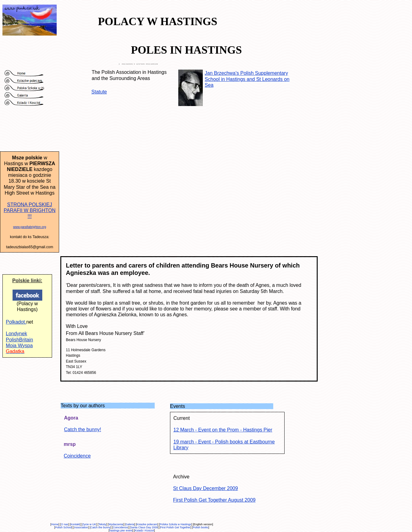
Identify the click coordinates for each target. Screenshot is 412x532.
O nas (65, 524)
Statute (99, 92)
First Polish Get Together (175, 527)
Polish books (200, 527)
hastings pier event (121, 530)
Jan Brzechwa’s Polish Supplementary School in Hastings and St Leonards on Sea (247, 79)
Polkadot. (16, 322)
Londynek (16, 334)
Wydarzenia (116, 524)
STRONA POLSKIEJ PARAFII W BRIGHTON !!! (30, 210)
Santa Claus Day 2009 (144, 527)
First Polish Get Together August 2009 (214, 500)
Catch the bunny (100, 527)
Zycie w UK (89, 524)
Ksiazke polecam (147, 524)
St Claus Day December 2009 (206, 488)
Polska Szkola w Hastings (175, 524)
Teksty (102, 524)
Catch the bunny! (83, 429)
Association (81, 527)
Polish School (64, 527)
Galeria (130, 524)
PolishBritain (19, 340)
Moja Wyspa (19, 346)
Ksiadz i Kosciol (144, 530)
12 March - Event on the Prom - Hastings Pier (223, 430)
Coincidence (77, 456)
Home (55, 524)
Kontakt (75, 524)
